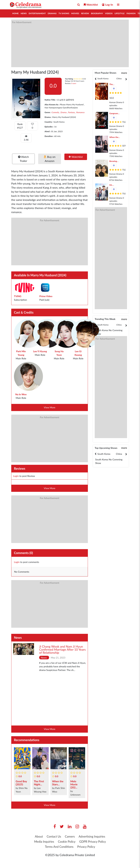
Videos (109, 13)
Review (85, 13)
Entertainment (37, 13)
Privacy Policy (87, 847)
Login (16, 476)
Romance (80, 112)
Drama (63, 112)
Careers (70, 837)
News (24, 13)
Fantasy (71, 112)
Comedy (55, 112)
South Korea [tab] (103, 78)
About (38, 837)
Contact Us (53, 837)
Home (15, 13)
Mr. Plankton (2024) (113, 185)
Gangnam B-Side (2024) (114, 114)
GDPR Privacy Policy (94, 842)
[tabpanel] (103, 79)
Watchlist (76, 157)
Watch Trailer (24, 159)
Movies (75, 13)
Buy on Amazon (49, 159)
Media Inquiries (43, 842)
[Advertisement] (70, 43)
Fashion (131, 13)
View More (49, 407)
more (124, 73)
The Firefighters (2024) (115, 84)
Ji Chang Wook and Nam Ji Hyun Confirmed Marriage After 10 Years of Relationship (62, 649)
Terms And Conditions (59, 847)
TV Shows (64, 13)
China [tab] (119, 78)
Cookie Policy (67, 842)
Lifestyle (120, 13)
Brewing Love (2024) (115, 161)
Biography (97, 13)
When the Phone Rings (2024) (114, 137)
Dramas (52, 13)
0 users (74, 83)
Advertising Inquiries (93, 837)
